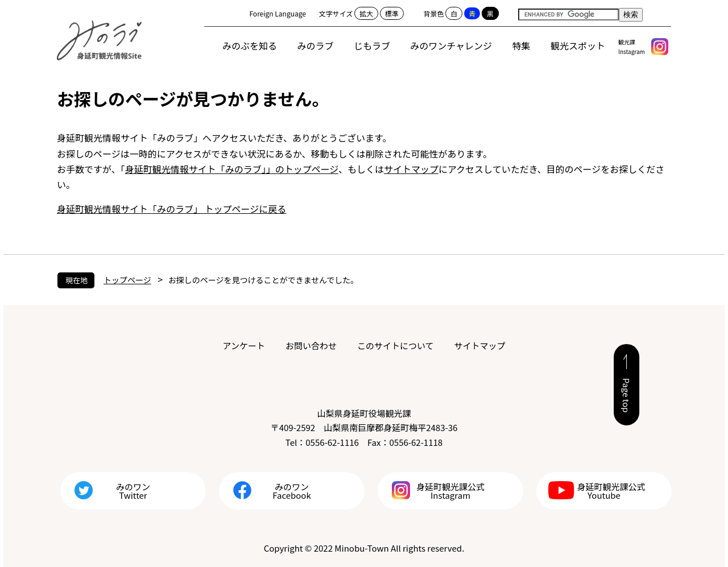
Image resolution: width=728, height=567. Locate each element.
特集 (522, 45)
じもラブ (372, 45)
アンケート (244, 345)
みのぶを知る (250, 45)
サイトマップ (411, 169)
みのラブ (316, 45)
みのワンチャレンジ (451, 45)
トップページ (127, 280)
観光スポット (578, 45)
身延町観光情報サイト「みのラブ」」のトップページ (232, 169)
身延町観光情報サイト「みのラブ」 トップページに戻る (171, 209)
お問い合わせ (311, 345)
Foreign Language (278, 13)
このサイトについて (396, 345)
